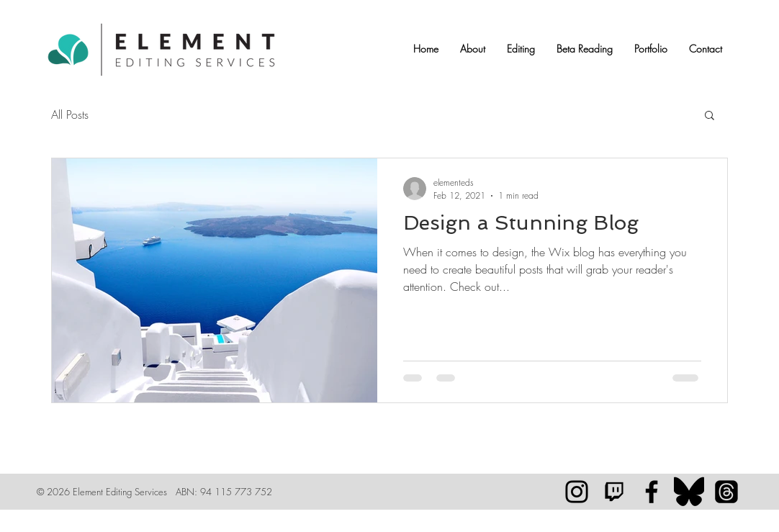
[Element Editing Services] (652, 492)
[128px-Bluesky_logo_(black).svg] (689, 492)
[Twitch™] (614, 492)
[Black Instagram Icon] (577, 492)
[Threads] (726, 492)
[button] (473, 49)
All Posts (70, 114)
